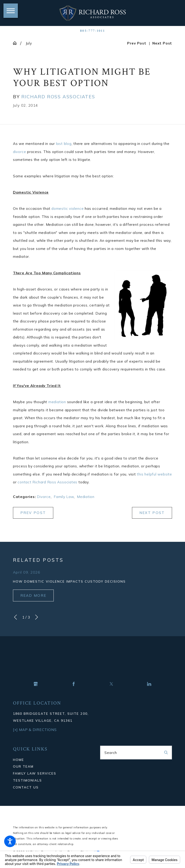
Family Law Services (35, 773)
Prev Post (33, 513)
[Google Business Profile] (36, 684)
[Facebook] (74, 684)
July (29, 43)
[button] (10, 841)
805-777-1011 (92, 31)
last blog (64, 144)
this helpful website (154, 474)
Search (111, 753)
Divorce (44, 497)
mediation (57, 402)
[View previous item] (16, 617)
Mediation (86, 497)
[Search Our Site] (166, 752)
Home (19, 760)
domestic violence (67, 208)
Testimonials (28, 780)
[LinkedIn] (149, 684)
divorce (19, 152)
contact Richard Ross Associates (47, 482)
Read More (33, 595)
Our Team (23, 766)
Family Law (64, 497)
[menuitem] (49, 760)
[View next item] (37, 617)
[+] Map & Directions (35, 730)
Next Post (152, 513)
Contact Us (26, 787)
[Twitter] (111, 684)
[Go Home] (17, 43)
